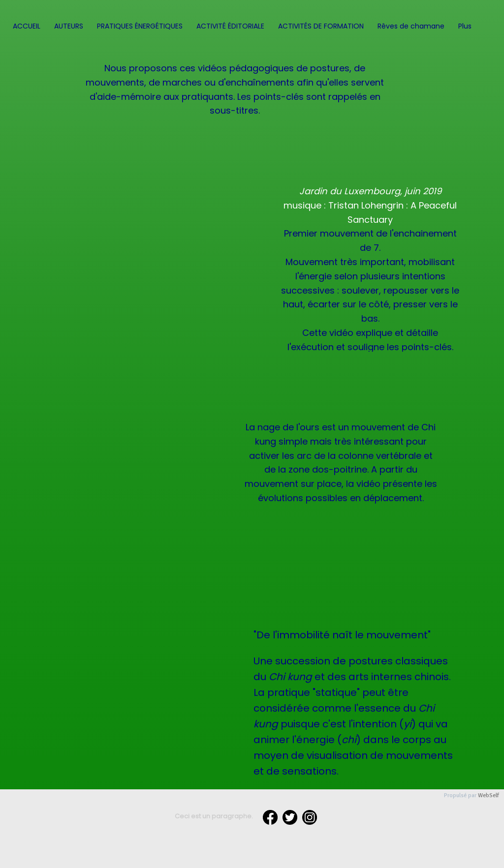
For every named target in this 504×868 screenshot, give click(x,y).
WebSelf (488, 795)
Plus (465, 26)
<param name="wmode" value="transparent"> (131, 492)
